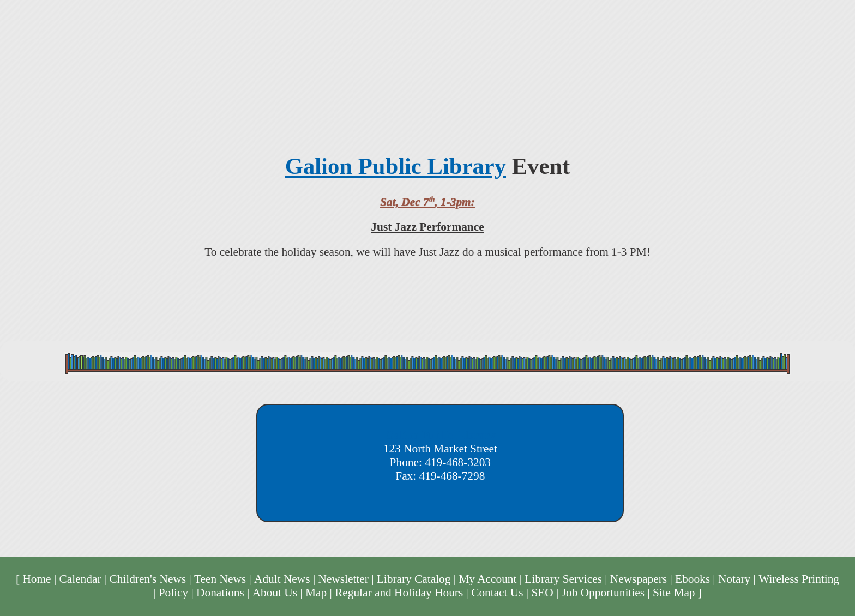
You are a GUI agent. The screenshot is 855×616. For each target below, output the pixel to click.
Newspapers (639, 579)
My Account (487, 579)
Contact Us (497, 593)
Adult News (282, 579)
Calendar (80, 579)
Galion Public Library (396, 166)
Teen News (220, 579)
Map (316, 593)
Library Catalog (414, 579)
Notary (734, 579)
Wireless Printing (799, 579)
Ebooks (693, 579)
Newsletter (343, 579)
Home (37, 579)
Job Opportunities (603, 593)
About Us (275, 593)
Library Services (563, 579)
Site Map (674, 593)
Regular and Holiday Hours (399, 593)
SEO (542, 593)
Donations (220, 593)
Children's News (147, 579)
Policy (174, 593)
